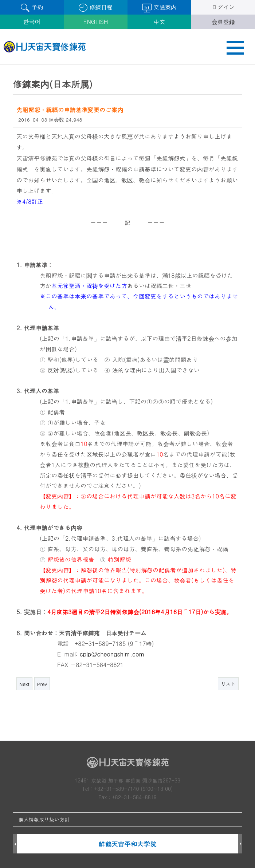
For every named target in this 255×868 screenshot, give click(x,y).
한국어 (32, 22)
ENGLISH (96, 22)
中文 (160, 22)
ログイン (223, 7)
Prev (42, 684)
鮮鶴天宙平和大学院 (127, 844)
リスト (228, 684)
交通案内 (159, 8)
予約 (32, 7)
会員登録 (223, 22)
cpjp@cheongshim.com (112, 654)
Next (24, 684)
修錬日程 (96, 7)
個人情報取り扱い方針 (44, 819)
